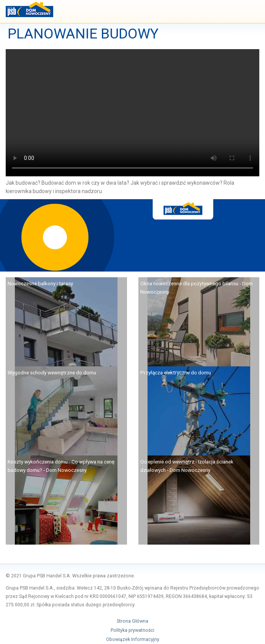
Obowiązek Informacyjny (133, 639)
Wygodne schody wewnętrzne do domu (52, 372)
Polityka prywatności (132, 630)
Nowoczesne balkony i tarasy (40, 283)
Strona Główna (132, 621)
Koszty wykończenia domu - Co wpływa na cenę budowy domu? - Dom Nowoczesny (61, 466)
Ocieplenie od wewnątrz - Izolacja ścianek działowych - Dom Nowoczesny (187, 466)
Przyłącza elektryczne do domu (176, 372)
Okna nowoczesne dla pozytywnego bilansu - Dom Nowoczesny (197, 288)
